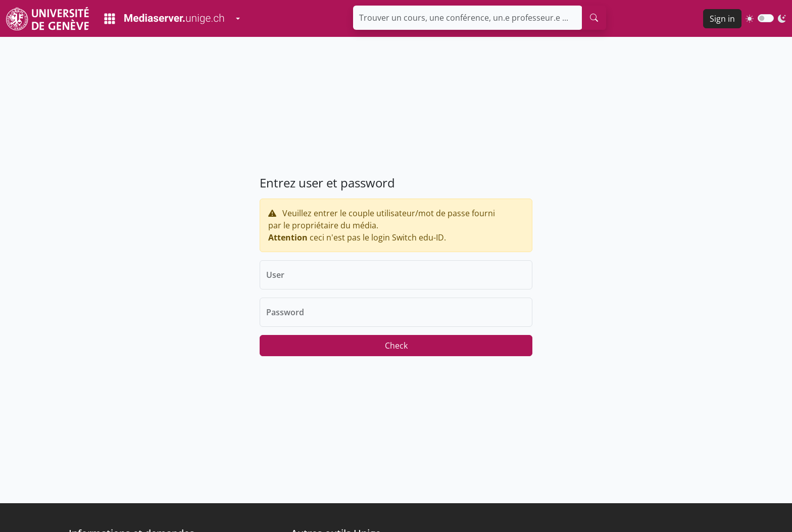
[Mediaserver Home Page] (164, 19)
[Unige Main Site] (47, 18)
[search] (594, 18)
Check (396, 346)
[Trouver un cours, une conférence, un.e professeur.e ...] (468, 18)
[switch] (766, 18)
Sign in (722, 19)
